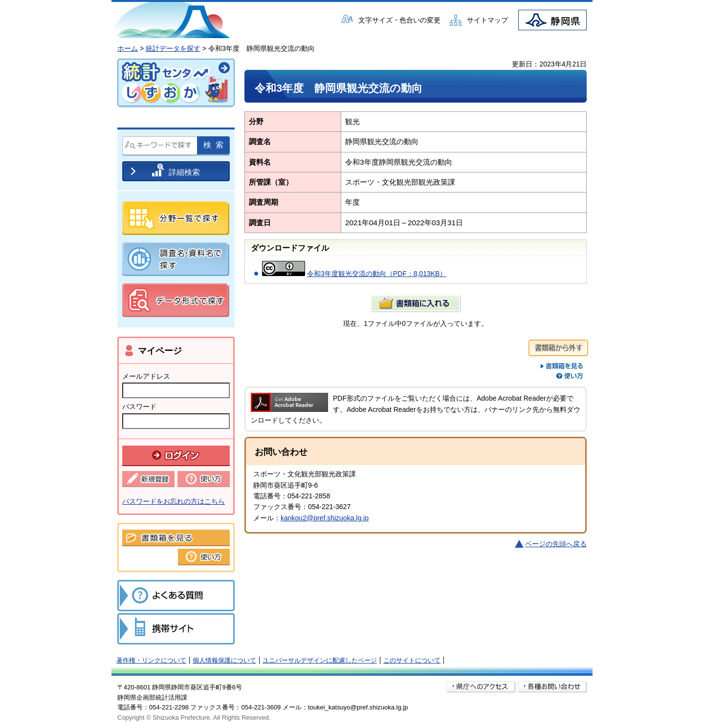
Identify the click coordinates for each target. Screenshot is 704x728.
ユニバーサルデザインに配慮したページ (320, 660)
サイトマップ (487, 20)
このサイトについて (412, 660)
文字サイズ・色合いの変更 (399, 20)
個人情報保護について (224, 660)
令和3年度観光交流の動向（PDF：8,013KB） (377, 274)
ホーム (128, 48)
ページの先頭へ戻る (556, 544)
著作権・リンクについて (151, 660)
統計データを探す (173, 48)
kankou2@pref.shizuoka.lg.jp (325, 518)
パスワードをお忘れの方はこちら (174, 501)
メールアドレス (146, 376)
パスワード (139, 407)
